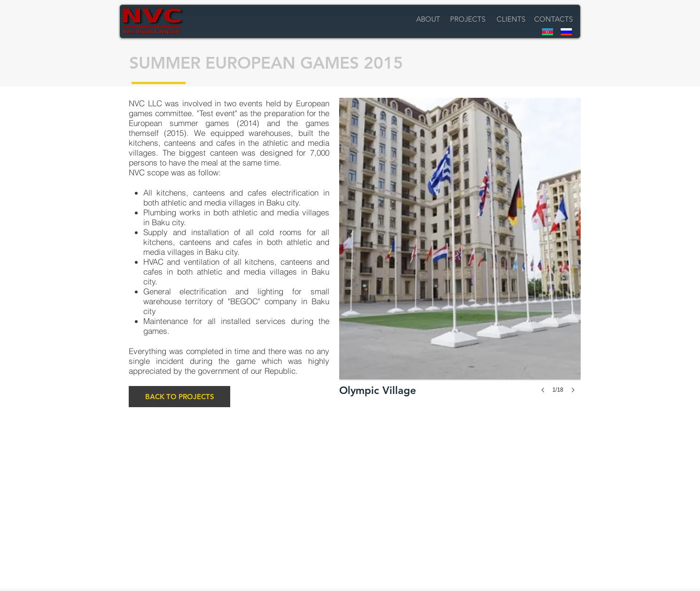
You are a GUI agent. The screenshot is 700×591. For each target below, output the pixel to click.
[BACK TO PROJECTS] (179, 397)
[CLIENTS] (511, 19)
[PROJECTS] (468, 19)
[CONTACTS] (553, 19)
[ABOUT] (428, 19)
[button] (460, 255)
